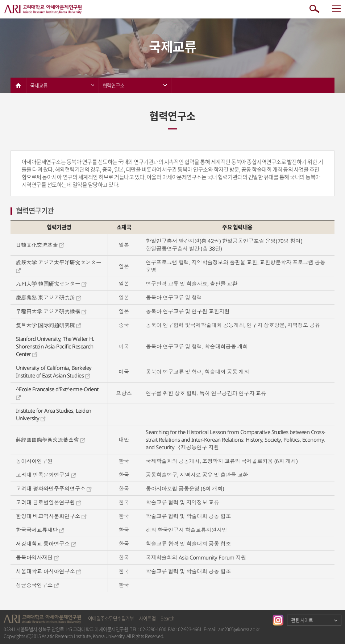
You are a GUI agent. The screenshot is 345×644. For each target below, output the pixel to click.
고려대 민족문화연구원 (46, 475)
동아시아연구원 (34, 461)
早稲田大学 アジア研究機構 (51, 311)
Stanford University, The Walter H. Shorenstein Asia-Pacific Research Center (55, 346)
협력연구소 (135, 85)
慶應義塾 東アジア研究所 (49, 297)
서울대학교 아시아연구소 (49, 571)
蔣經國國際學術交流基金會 (51, 439)
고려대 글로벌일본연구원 (49, 502)
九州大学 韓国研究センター (51, 284)
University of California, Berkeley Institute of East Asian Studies (54, 371)
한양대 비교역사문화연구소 (51, 516)
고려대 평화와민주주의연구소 (54, 488)
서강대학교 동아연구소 (46, 544)
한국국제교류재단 (40, 530)
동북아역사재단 (38, 557)
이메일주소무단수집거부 (111, 618)
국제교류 (62, 85)
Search (167, 618)
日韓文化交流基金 (40, 245)
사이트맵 (147, 618)
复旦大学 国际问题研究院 (49, 325)
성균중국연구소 (38, 585)
